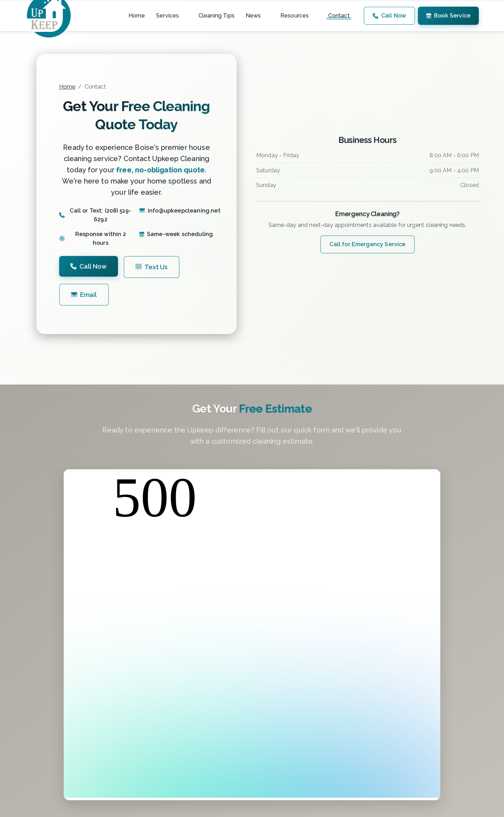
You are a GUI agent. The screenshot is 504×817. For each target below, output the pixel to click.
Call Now (389, 16)
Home (67, 87)
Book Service (448, 16)
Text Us (152, 267)
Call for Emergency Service (367, 244)
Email (84, 295)
